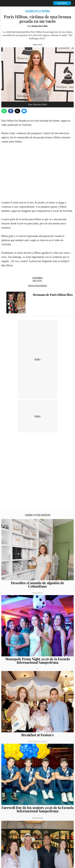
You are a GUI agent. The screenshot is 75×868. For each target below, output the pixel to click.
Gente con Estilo (37, 818)
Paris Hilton (37, 281)
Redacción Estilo (40, 26)
